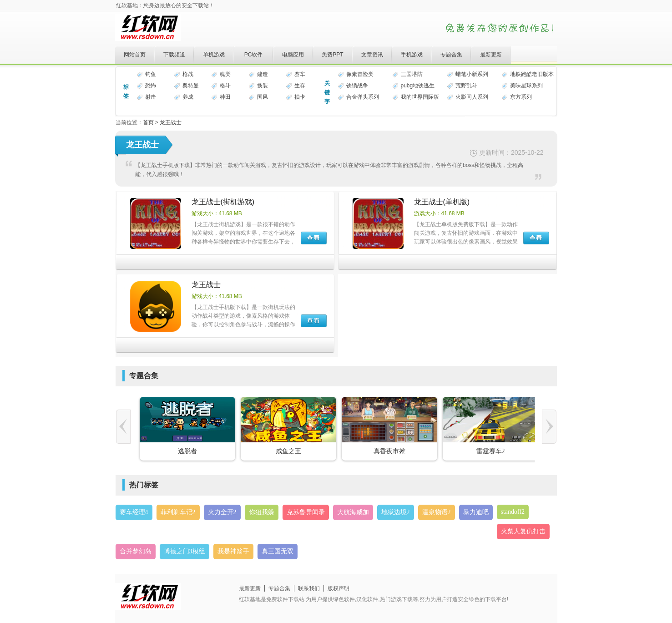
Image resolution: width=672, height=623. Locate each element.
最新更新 (491, 55)
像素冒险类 (360, 74)
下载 (314, 238)
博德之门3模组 (184, 551)
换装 (263, 86)
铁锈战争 (357, 86)
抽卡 (300, 97)
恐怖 (151, 86)
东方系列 (521, 97)
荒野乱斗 (466, 86)
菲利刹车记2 (178, 512)
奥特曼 (191, 86)
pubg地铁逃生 (418, 86)
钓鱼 (151, 74)
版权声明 (339, 588)
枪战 (188, 74)
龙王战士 (171, 122)
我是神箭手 (233, 551)
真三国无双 (278, 551)
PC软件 (254, 55)
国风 (263, 97)
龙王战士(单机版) (442, 202)
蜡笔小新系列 (472, 74)
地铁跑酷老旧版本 (532, 74)
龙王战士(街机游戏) (223, 202)
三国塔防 (412, 74)
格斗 (225, 86)
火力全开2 (222, 512)
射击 (151, 97)
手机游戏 (412, 55)
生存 (300, 86)
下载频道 (174, 55)
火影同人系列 (472, 97)
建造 (263, 74)
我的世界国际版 (420, 97)
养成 (188, 97)
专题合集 (451, 55)
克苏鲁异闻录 (306, 512)
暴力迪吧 (476, 512)
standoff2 (513, 512)
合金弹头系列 (363, 97)
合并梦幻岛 (136, 551)
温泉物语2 (437, 512)
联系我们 (309, 588)
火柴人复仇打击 (523, 531)
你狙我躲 (262, 512)
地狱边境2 (396, 512)
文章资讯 (372, 55)
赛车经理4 (134, 512)
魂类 (225, 74)
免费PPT (332, 55)
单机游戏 (214, 55)
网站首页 (135, 55)
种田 (225, 97)
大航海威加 (353, 512)
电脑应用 (293, 55)
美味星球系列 (526, 86)
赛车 (300, 74)
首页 (148, 122)
